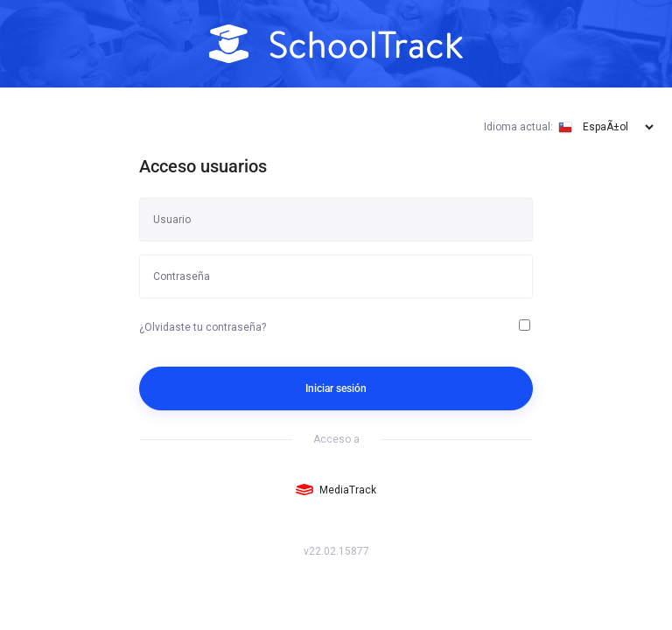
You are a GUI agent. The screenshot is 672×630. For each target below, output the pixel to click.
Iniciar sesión (336, 388)
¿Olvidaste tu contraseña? (203, 327)
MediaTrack (336, 490)
